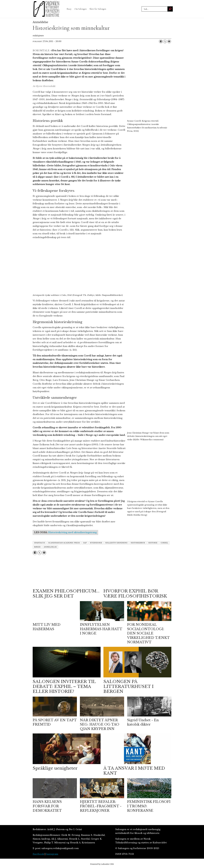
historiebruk (138, 543)
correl (164, 543)
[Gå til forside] (46, 9)
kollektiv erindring (116, 543)
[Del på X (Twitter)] (165, 41)
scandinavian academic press (64, 543)
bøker (37, 547)
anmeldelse (50, 547)
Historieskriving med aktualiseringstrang (72, 532)
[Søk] (170, 9)
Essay (69, 9)
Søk (141, 6)
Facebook (38, 854)
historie (153, 543)
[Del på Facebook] (161, 41)
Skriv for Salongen (98, 9)
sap (85, 543)
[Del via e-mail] (169, 41)
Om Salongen (80, 9)
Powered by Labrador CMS (102, 864)
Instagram (52, 854)
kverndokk (96, 543)
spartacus (40, 543)
